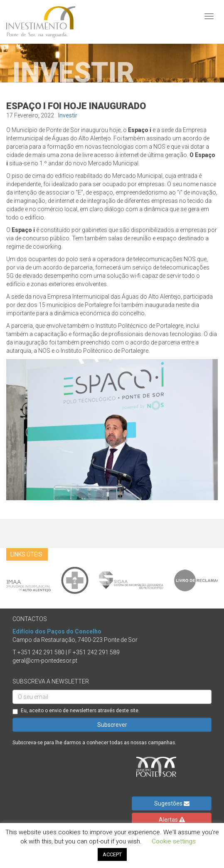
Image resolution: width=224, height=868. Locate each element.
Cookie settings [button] (174, 841)
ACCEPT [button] (112, 854)
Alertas (172, 820)
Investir (68, 115)
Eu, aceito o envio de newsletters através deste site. (76, 711)
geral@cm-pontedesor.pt (45, 661)
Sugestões (172, 803)
